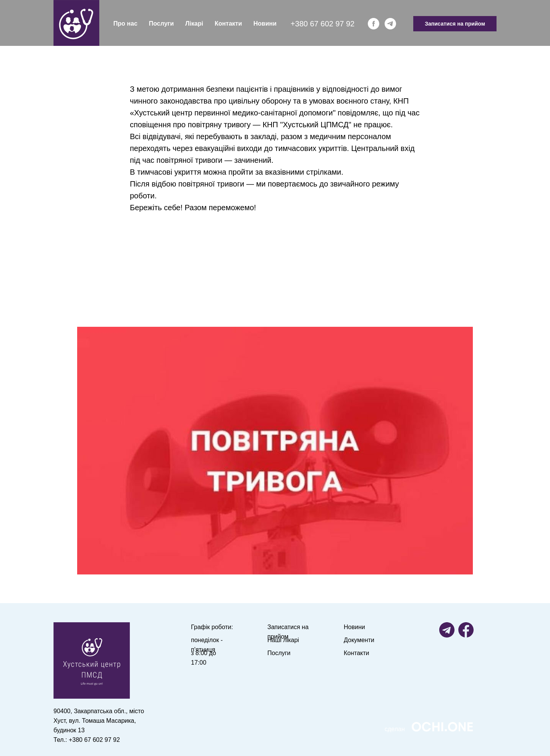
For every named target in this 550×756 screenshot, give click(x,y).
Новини (265, 24)
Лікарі (194, 24)
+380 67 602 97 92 (323, 24)
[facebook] (374, 24)
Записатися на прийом (455, 24)
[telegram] (390, 24)
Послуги (161, 24)
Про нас (125, 24)
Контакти (228, 24)
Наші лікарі (283, 640)
